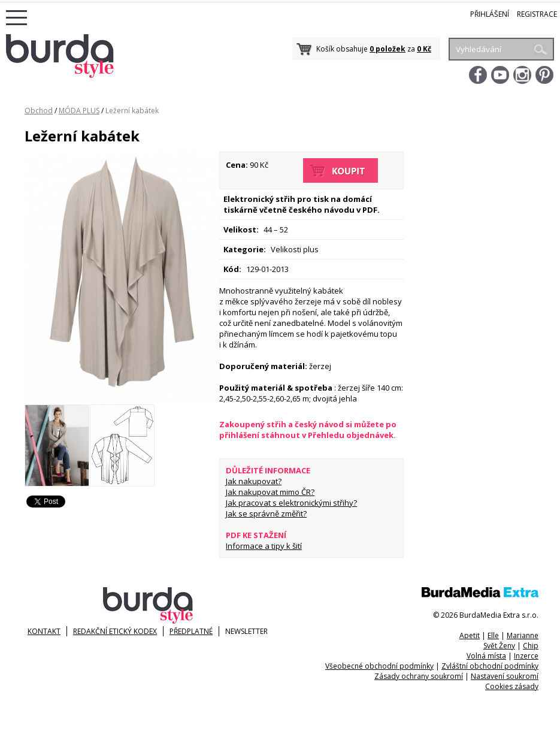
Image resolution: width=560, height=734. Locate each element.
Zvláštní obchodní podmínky (490, 666)
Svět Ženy (499, 646)
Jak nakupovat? (254, 481)
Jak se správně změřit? (266, 514)
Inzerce (526, 656)
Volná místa (486, 656)
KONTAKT (44, 631)
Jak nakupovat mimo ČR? (270, 492)
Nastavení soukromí (505, 676)
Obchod (39, 111)
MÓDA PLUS (79, 111)
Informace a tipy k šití (264, 546)
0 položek (388, 49)
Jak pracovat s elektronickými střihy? (291, 503)
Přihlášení (490, 14)
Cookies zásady (512, 686)
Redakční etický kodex (115, 631)
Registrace (537, 14)
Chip (531, 646)
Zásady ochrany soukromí (419, 676)
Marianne (523, 635)
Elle (493, 635)
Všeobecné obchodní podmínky (379, 666)
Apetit (470, 635)
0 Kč (424, 49)
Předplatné (191, 631)
